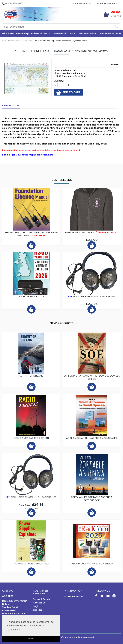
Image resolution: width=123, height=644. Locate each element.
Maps (30, 41)
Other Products (106, 33)
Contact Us (39, 603)
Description (11, 106)
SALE (73, 33)
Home (5, 41)
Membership (22, 33)
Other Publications (87, 33)
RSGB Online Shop (107, 4)
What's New (8, 33)
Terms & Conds (41, 599)
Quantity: (59, 81)
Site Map (38, 610)
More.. (119, 33)
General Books (60, 33)
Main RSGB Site (82, 4)
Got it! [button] (31, 639)
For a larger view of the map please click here (28, 155)
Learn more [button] (14, 630)
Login (36, 606)
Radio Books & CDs (41, 33)
